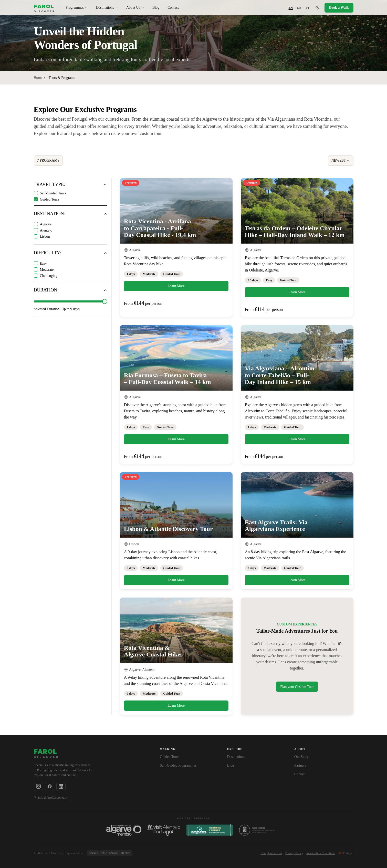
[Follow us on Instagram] (38, 786)
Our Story (301, 757)
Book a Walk (339, 8)
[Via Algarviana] (210, 830)
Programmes (77, 8)
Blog (156, 8)
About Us (135, 8)
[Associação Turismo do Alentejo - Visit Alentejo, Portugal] (164, 830)
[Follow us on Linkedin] (61, 786)
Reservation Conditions (321, 853)
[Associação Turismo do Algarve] (124, 830)
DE (299, 8)
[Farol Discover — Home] (45, 8)
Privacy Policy (294, 853)
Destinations (107, 8)
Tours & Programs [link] (62, 78)
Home (38, 78)
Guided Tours (50, 199)
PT (307, 8)
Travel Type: (49, 185)
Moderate (47, 270)
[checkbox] (36, 193)
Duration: (46, 290)
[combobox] (341, 161)
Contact (173, 8)
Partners (300, 765)
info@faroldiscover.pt (51, 798)
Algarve (46, 224)
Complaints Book (271, 853)
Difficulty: (48, 253)
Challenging (49, 276)
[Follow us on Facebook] (50, 786)
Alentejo (46, 230)
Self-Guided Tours (53, 193)
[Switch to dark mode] (317, 8)
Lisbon (45, 237)
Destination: (50, 214)
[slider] (105, 301)
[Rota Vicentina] (260, 830)
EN (291, 8)
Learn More (176, 286)
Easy (43, 263)
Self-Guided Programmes (178, 765)
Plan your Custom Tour (297, 687)
